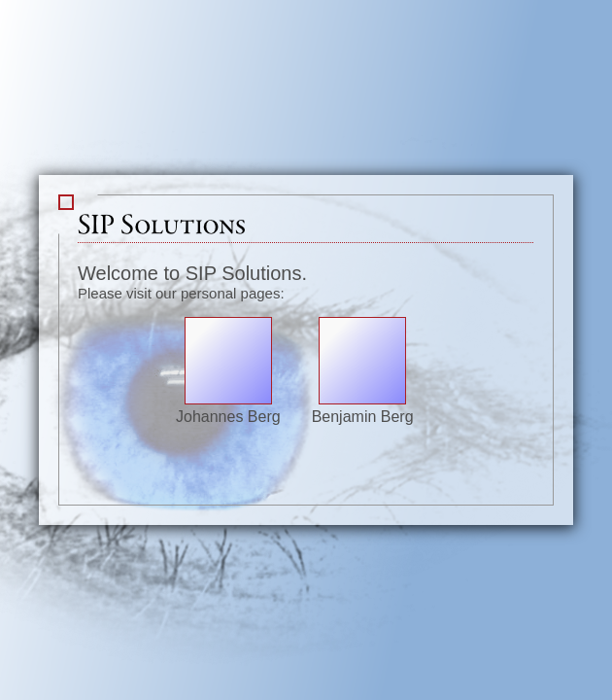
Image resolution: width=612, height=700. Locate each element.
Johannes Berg (228, 408)
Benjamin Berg (363, 408)
